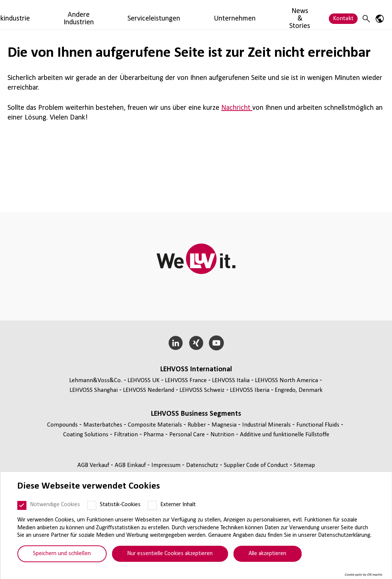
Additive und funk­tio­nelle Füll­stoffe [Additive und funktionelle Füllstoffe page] (285, 435)
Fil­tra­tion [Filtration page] (127, 435)
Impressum (167, 465)
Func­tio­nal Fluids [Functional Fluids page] (319, 425)
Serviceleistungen (223, 14)
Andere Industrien (178, 15)
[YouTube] (217, 343)
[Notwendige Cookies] (22, 505)
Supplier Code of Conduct (257, 465)
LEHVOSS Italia (231, 380)
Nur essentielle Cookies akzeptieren (170, 554)
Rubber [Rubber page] (197, 425)
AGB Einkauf (131, 465)
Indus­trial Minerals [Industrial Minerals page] (267, 425)
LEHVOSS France (186, 380)
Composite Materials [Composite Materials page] (156, 425)
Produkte (86, 14)
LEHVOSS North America (286, 380)
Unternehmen (271, 14)
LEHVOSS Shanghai (94, 390)
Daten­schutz (203, 465)
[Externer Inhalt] (152, 505)
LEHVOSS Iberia (250, 390)
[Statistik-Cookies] (92, 505)
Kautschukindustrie (130, 14)
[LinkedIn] (175, 343)
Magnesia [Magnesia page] (225, 425)
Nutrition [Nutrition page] (223, 435)
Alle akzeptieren (267, 554)
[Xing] (196, 343)
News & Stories (310, 15)
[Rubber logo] (33, 15)
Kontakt (343, 14)
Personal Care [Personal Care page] (188, 435)
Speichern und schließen (62, 554)
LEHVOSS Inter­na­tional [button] (196, 369)
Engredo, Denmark (299, 390)
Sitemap (304, 465)
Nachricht (237, 108)
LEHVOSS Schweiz (202, 390)
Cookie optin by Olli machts (363, 575)
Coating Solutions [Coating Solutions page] (87, 435)
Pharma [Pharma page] (154, 435)
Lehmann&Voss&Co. (96, 380)
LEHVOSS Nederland (149, 390)
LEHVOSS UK (143, 380)
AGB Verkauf (94, 465)
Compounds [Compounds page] (63, 425)
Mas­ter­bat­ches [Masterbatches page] (104, 425)
